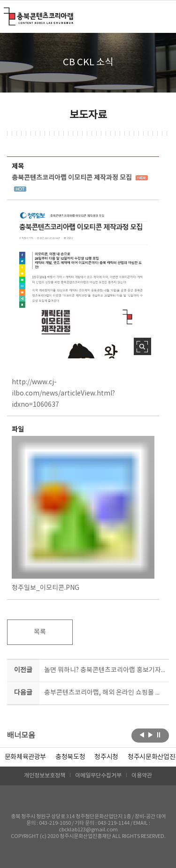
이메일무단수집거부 (98, 776)
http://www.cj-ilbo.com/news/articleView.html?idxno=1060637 (63, 394)
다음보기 (150, 735)
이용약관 (142, 776)
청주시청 (106, 757)
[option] (70, 757)
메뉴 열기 (163, 16)
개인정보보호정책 (45, 776)
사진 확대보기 (142, 346)
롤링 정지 (159, 735)
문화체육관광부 (26, 757)
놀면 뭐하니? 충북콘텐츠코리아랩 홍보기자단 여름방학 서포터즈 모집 (105, 670)
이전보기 (142, 735)
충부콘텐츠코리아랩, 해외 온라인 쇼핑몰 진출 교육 (105, 693)
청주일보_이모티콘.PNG (83, 514)
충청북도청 (70, 757)
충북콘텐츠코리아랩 (6, 13)
